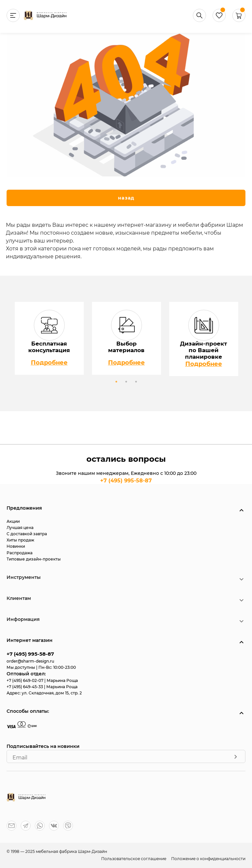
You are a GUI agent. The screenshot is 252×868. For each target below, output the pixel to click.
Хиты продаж (20, 540)
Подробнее (49, 363)
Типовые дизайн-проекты (34, 559)
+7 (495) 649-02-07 (25, 680)
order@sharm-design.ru (30, 661)
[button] (239, 20)
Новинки (16, 546)
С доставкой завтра (27, 534)
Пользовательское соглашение (134, 859)
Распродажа (20, 553)
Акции (13, 521)
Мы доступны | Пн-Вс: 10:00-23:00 (41, 667)
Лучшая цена (20, 528)
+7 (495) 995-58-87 (126, 481)
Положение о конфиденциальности (208, 859)
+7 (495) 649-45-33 (25, 687)
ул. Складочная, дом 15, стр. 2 (52, 693)
